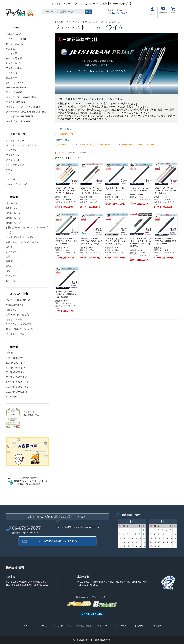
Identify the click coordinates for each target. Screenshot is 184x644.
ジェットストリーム (16, 141)
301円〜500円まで (15, 372)
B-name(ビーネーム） (17, 184)
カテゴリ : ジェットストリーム (66, 203)
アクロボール (13, 160)
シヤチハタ (11, 73)
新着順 (83, 152)
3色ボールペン (13, 218)
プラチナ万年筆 (14, 68)
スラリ (9, 174)
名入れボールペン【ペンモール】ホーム (73, 22)
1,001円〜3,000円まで (17, 382)
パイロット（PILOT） (17, 39)
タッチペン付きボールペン (20, 237)
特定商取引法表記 (83, 626)
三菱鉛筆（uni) (13, 34)
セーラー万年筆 (14, 58)
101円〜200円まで (15, 363)
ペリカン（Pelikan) (16, 102)
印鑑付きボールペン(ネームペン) (23, 242)
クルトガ (10, 179)
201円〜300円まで (15, 368)
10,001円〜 (12, 397)
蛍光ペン (10, 266)
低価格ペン (11, 310)
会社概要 (158, 626)
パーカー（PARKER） (17, 88)
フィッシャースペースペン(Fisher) (24, 107)
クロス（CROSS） (16, 83)
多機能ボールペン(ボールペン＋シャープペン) (141, 145)
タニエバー (11, 78)
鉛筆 (8, 257)
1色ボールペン (13, 208)
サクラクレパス (14, 63)
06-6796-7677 (117, 13)
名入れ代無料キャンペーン (20, 329)
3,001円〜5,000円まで (17, 387)
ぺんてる (10, 49)
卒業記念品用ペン (15, 305)
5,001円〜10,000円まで (18, 392)
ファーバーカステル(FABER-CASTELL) (26, 112)
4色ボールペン (13, 223)
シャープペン (13, 252)
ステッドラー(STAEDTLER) (20, 116)
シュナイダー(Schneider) (19, 121)
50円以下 (10, 353)
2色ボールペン (13, 213)
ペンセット (11, 271)
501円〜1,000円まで (16, 377)
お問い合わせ (163, 10)
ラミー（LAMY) (14, 92)
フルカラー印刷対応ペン (18, 300)
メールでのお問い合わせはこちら (57, 541)
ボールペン (11, 203)
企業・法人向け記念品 (17, 315)
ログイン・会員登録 (152, 11)
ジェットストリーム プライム (21, 145)
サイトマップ (120, 626)
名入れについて (64, 626)
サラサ (9, 170)
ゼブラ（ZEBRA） (15, 44)
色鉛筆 (9, 261)
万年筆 (9, 247)
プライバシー (101, 626)
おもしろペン (13, 281)
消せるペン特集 (14, 319)
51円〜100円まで (15, 358)
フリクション (13, 155)
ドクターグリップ (15, 165)
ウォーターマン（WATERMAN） (23, 97)
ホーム (26, 626)
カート (173, 10)
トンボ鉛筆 (11, 54)
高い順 (72, 152)
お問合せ (139, 626)
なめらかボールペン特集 (18, 324)
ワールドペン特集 (15, 334)
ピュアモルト (13, 150)
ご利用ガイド (45, 626)
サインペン (11, 276)
